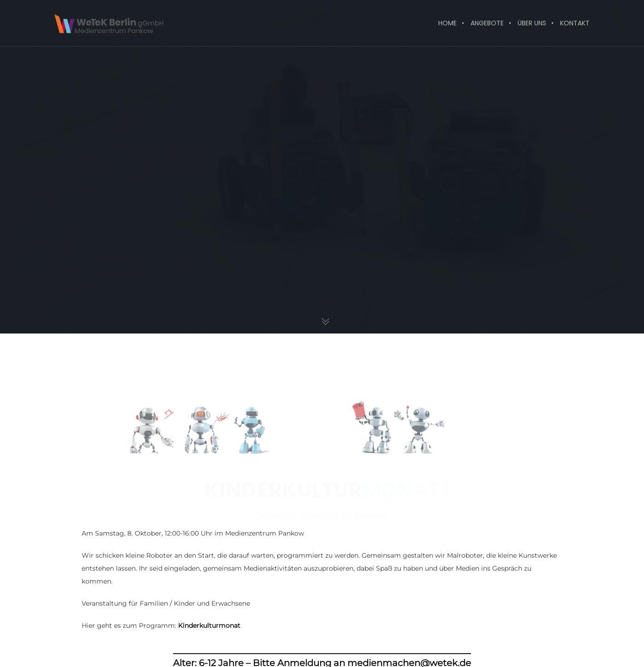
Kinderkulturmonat (209, 625)
